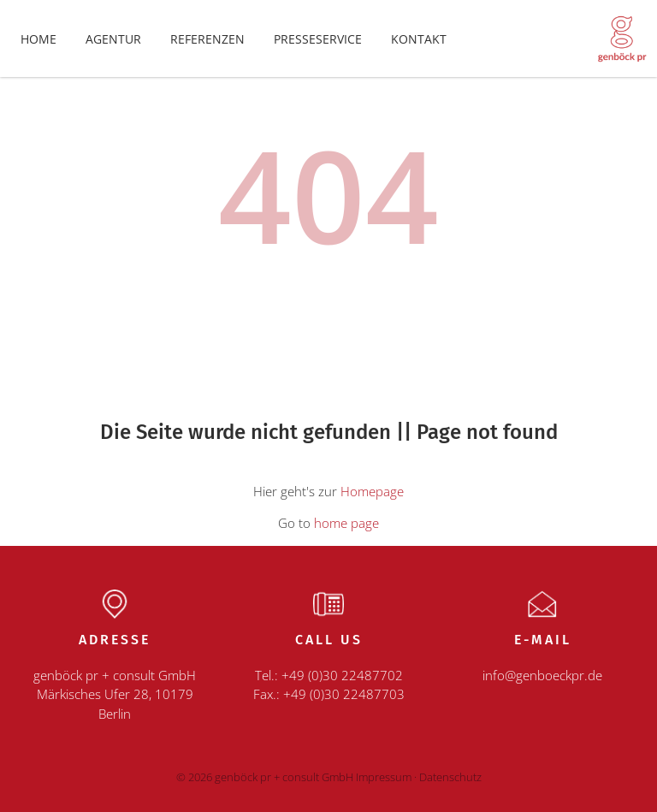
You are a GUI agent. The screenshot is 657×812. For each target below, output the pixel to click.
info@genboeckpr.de (542, 675)
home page (346, 523)
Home (38, 39)
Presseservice (318, 39)
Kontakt (419, 39)
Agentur (113, 39)
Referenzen (207, 39)
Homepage (372, 491)
